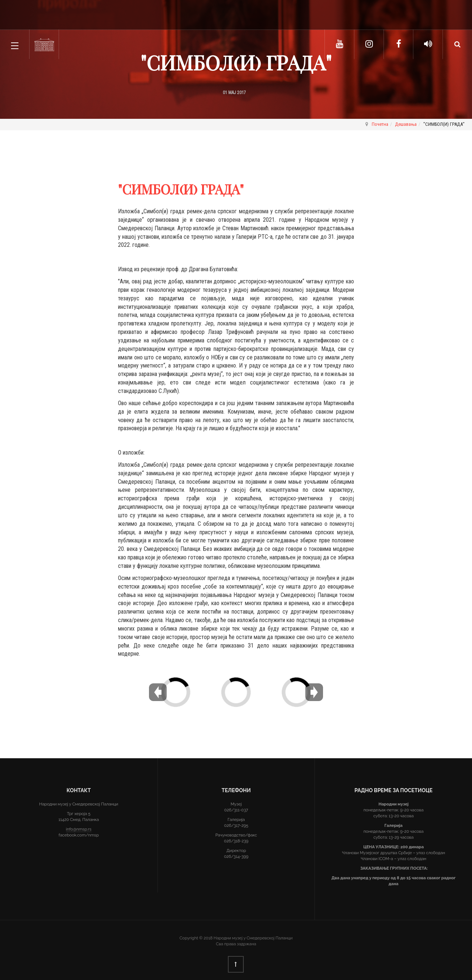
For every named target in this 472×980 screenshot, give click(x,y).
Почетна (380, 124)
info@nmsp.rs (79, 829)
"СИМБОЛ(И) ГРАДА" (236, 62)
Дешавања (406, 124)
